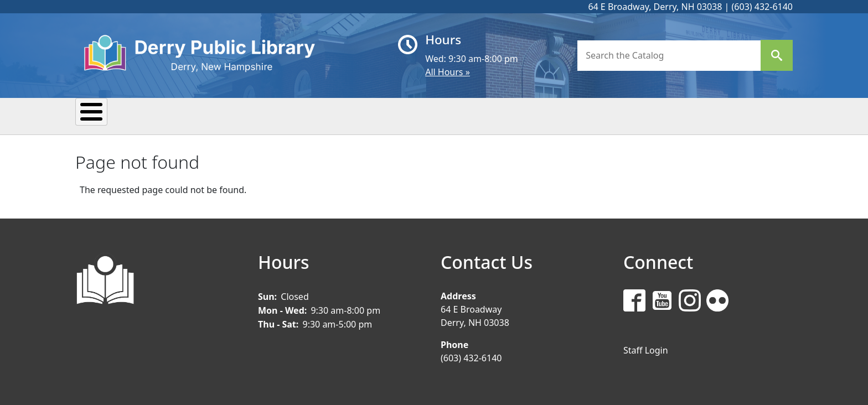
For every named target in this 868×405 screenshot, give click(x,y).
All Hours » (448, 72)
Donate (531, 115)
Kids (408, 115)
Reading (265, 115)
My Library (119, 115)
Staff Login (646, 349)
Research (342, 115)
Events (195, 115)
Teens (465, 115)
